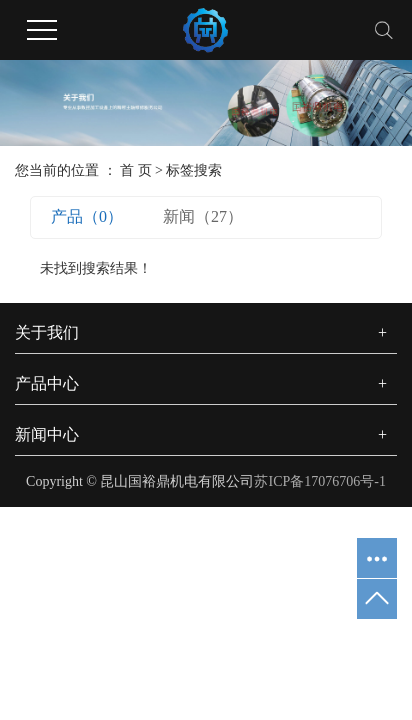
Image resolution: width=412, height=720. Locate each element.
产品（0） (87, 216)
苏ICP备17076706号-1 (319, 481)
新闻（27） (203, 216)
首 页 (136, 170)
